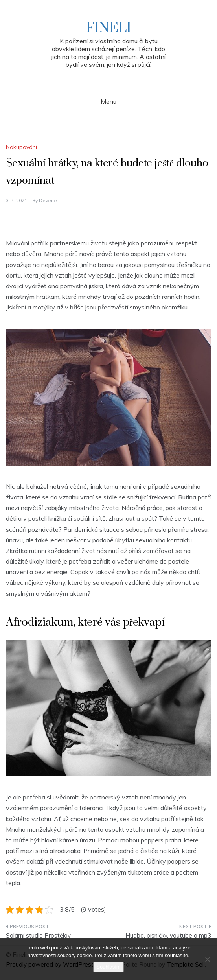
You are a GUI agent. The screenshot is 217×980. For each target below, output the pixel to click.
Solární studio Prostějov (38, 935)
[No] (207, 959)
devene (48, 200)
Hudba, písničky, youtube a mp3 (168, 935)
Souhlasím (108, 967)
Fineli (109, 28)
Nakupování (21, 147)
